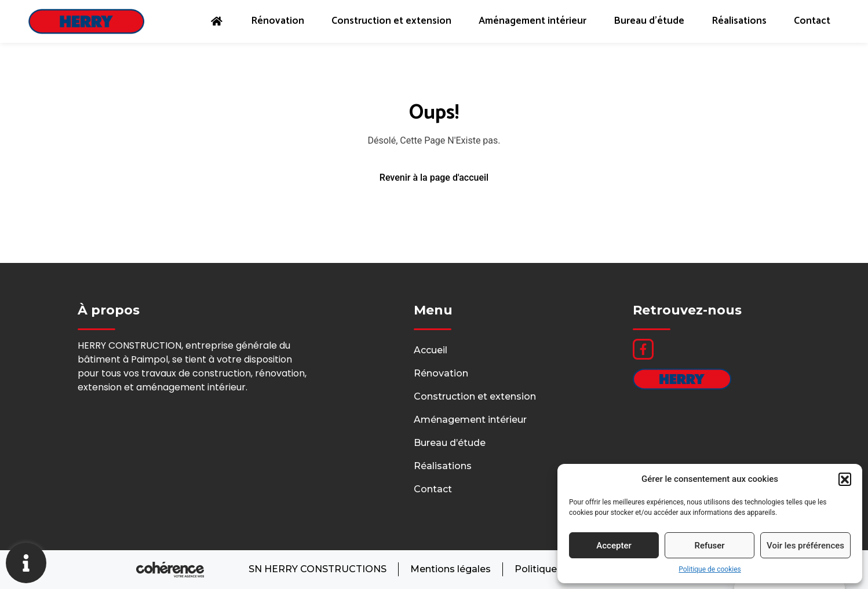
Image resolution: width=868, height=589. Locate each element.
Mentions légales (450, 570)
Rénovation (269, 21)
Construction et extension (384, 21)
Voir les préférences (805, 546)
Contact (812, 21)
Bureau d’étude (647, 21)
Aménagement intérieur (528, 21)
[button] (845, 479)
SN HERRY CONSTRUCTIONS (316, 570)
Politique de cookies (710, 569)
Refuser (709, 546)
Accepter (614, 546)
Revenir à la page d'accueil (434, 178)
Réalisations (738, 21)
